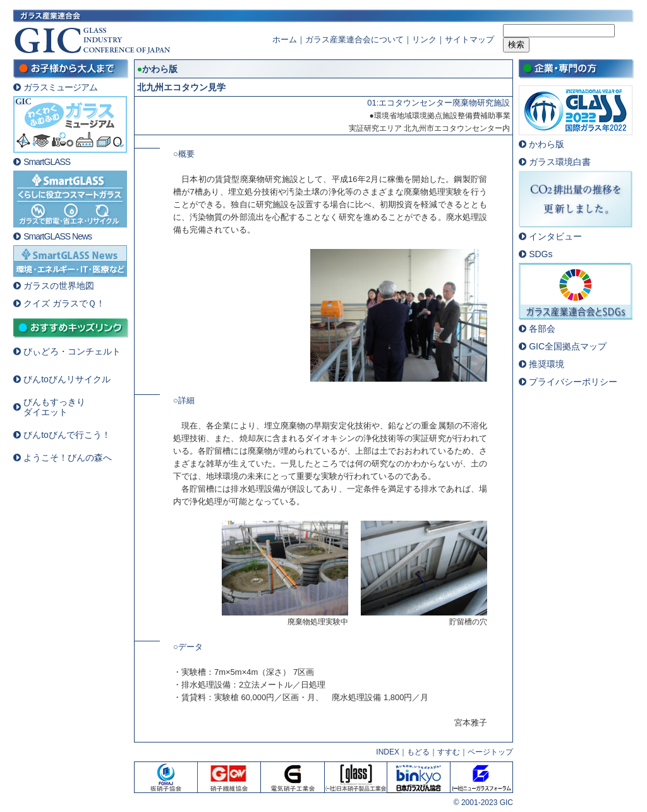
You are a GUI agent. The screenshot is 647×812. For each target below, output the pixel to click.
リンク (424, 39)
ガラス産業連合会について (354, 39)
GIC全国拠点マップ (568, 346)
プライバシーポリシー (573, 382)
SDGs (541, 254)
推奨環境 (547, 364)
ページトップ (490, 752)
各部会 (542, 329)
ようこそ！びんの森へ (68, 458)
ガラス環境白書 (560, 162)
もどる (418, 752)
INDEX (388, 752)
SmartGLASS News (57, 236)
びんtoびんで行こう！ (67, 435)
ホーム (285, 39)
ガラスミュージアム (60, 87)
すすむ (449, 752)
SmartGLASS (47, 162)
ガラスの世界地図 (59, 286)
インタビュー (555, 236)
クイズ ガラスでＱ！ (64, 303)
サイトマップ (469, 39)
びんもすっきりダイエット (54, 407)
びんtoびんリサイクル (67, 379)
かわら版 (547, 144)
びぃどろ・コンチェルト (72, 351)
